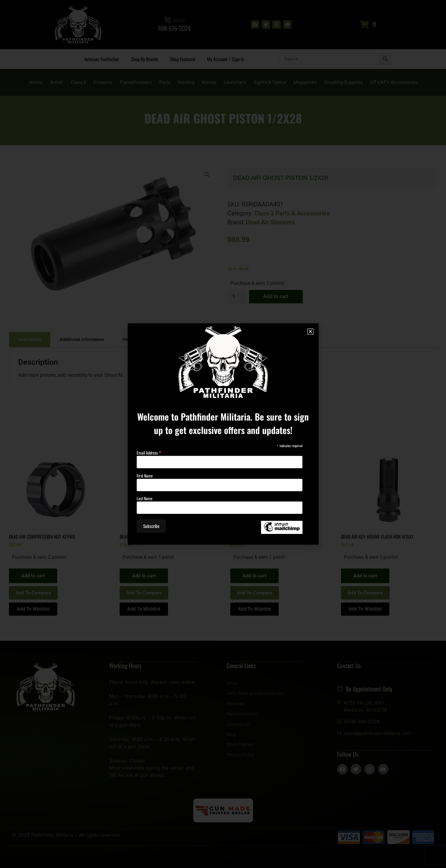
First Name (145, 476)
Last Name (145, 498)
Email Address (149, 452)
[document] (223, 434)
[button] (310, 332)
